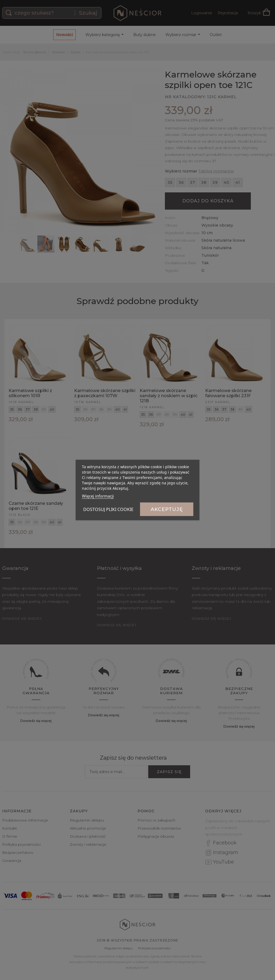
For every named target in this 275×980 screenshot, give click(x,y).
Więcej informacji (98, 496)
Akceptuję (167, 509)
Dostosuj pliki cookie (108, 509)
